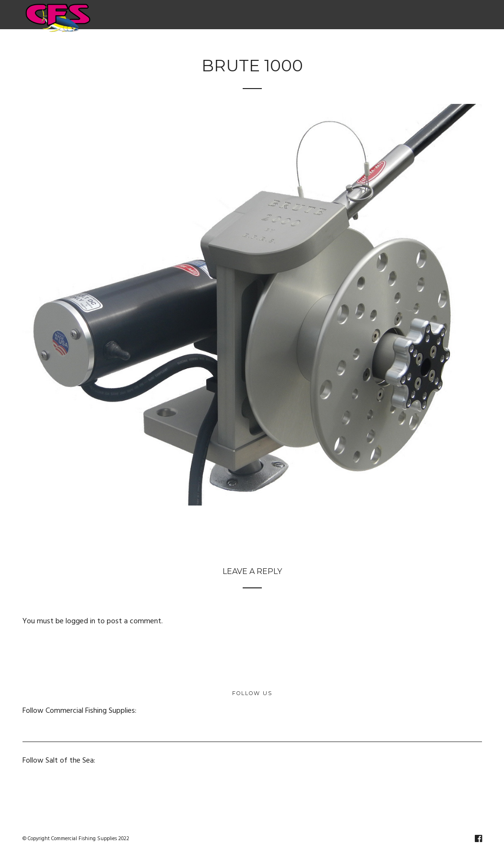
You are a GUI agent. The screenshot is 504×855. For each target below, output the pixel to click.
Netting (324, 47)
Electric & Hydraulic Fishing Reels (153, 47)
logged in (80, 621)
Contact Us (452, 47)
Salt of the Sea (388, 47)
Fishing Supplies (258, 47)
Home (68, 47)
